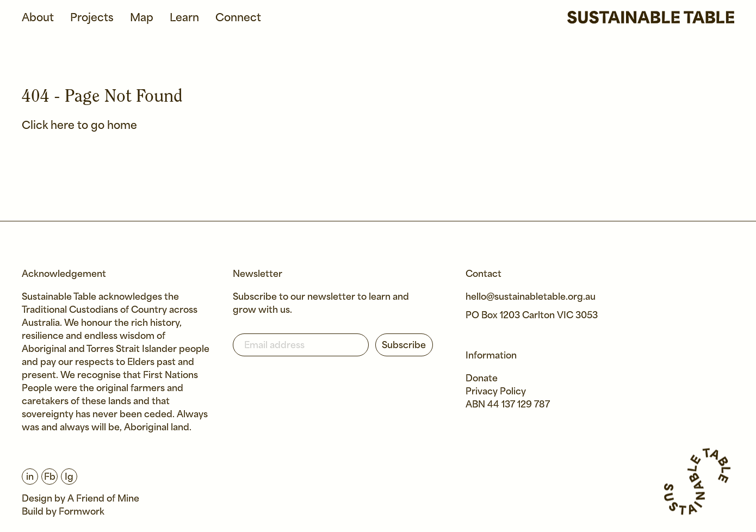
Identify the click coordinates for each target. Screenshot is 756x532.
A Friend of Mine (103, 499)
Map (142, 18)
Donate (482, 379)
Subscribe (404, 346)
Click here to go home (79, 126)
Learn (184, 18)
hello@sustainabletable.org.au (531, 297)
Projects (92, 18)
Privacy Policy (496, 392)
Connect (238, 18)
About (38, 18)
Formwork (82, 512)
